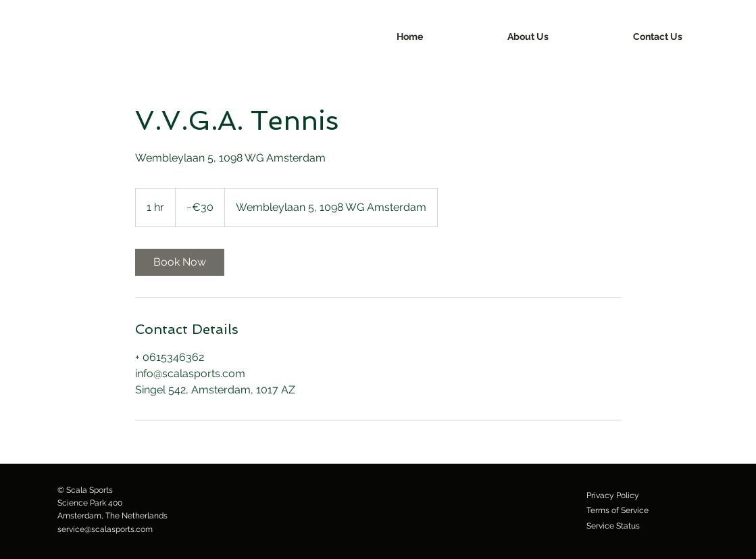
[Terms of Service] (618, 510)
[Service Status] (613, 526)
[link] (180, 262)
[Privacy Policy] (613, 495)
